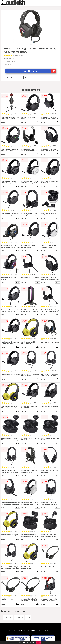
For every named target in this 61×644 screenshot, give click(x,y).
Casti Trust (19, 618)
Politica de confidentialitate (31, 630)
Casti (28, 618)
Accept (38, 642)
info (18, 122)
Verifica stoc (40, 71)
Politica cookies (48, 630)
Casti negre (8, 618)
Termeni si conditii (13, 630)
